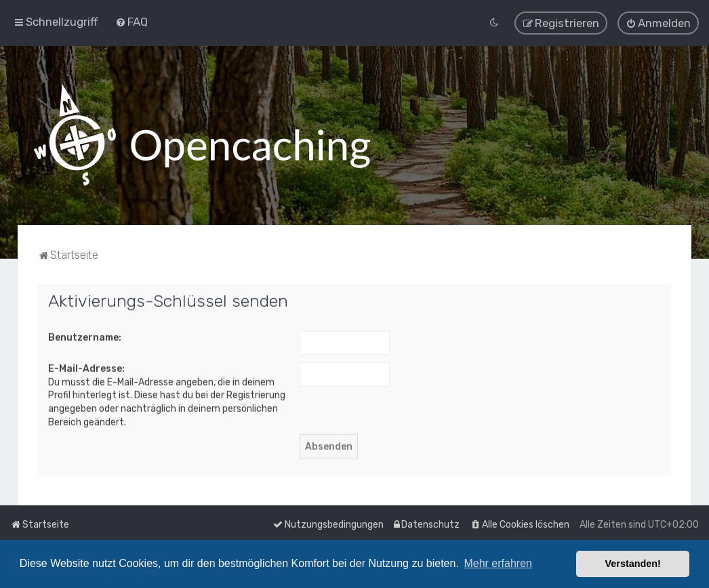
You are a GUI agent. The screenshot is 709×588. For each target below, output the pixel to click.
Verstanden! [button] (633, 564)
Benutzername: (85, 336)
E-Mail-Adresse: (86, 368)
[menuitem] (131, 22)
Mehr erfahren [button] (498, 563)
